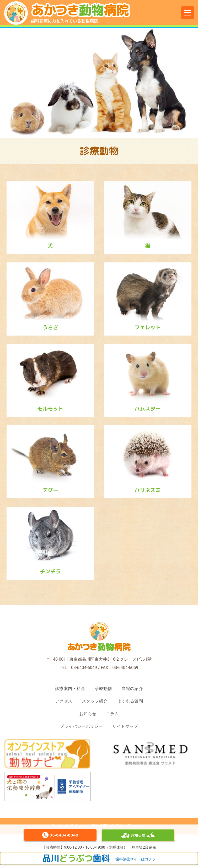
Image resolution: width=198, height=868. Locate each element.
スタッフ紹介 (95, 701)
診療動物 (103, 689)
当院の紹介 (132, 689)
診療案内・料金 (70, 689)
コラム (112, 714)
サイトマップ (125, 726)
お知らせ (88, 714)
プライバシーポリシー (81, 726)
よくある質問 (130, 701)
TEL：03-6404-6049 (78, 668)
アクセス (64, 701)
